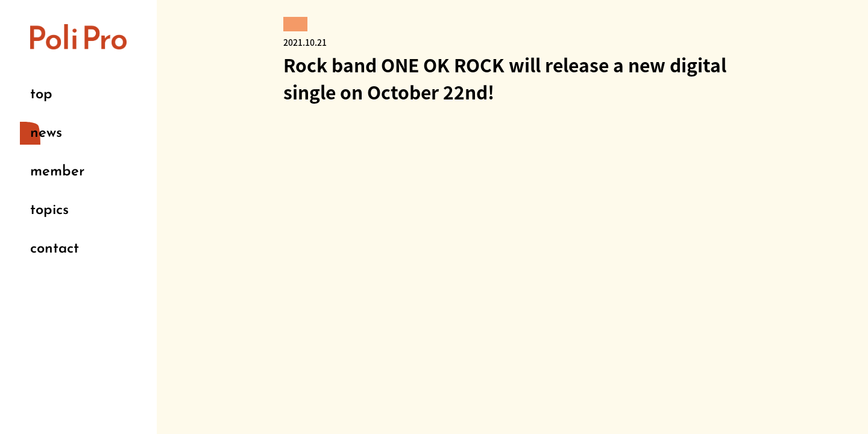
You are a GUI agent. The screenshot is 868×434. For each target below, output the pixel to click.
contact (55, 249)
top (41, 95)
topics (49, 210)
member (57, 172)
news (46, 133)
